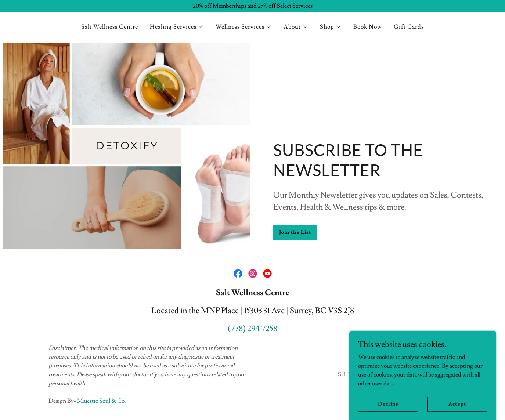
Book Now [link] (368, 27)
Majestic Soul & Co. (101, 401)
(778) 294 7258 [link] (252, 329)
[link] (238, 274)
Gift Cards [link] (409, 27)
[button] (177, 27)
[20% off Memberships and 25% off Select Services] (252, 6)
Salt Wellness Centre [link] (110, 27)
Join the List (295, 232)
